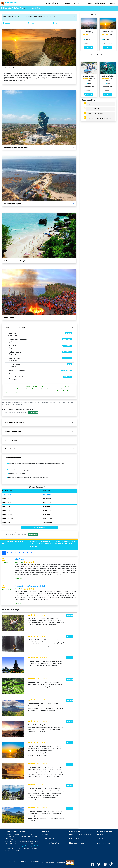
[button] (33, 412)
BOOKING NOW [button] (39, 527)
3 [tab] (12, 553)
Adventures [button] (56, 3)
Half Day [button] (76, 3)
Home (48, 3)
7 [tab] (27, 553)
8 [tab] (31, 553)
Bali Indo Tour (13, 864)
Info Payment (49, 839)
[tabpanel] (39, 581)
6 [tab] (23, 553)
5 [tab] (20, 553)
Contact (113, 3)
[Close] (75, 16)
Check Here (89, 47)
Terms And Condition (52, 843)
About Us (47, 834)
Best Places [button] (87, 3)
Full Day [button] (67, 3)
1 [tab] (4, 553)
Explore (70, 616)
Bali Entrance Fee (102, 3)
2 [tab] (8, 553)
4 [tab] (16, 553)
